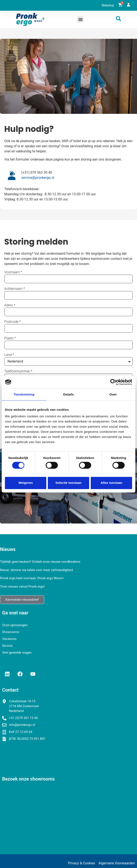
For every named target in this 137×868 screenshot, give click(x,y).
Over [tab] (113, 394)
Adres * (10, 305)
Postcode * (12, 322)
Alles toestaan (111, 483)
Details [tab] (68, 394)
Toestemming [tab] (24, 394)
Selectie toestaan (69, 483)
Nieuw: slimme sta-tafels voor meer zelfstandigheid (36, 570)
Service (7, 646)
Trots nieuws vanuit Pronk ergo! (22, 587)
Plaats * (10, 338)
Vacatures (9, 639)
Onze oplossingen (15, 625)
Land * (9, 355)
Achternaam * (15, 289)
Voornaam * (13, 272)
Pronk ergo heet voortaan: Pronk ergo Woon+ (32, 578)
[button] (80, 19)
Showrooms (11, 632)
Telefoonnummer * (18, 371)
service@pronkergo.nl (38, 178)
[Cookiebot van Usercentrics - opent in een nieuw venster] (113, 382)
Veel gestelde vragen (17, 653)
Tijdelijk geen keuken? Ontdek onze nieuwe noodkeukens (40, 562)
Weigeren (26, 483)
